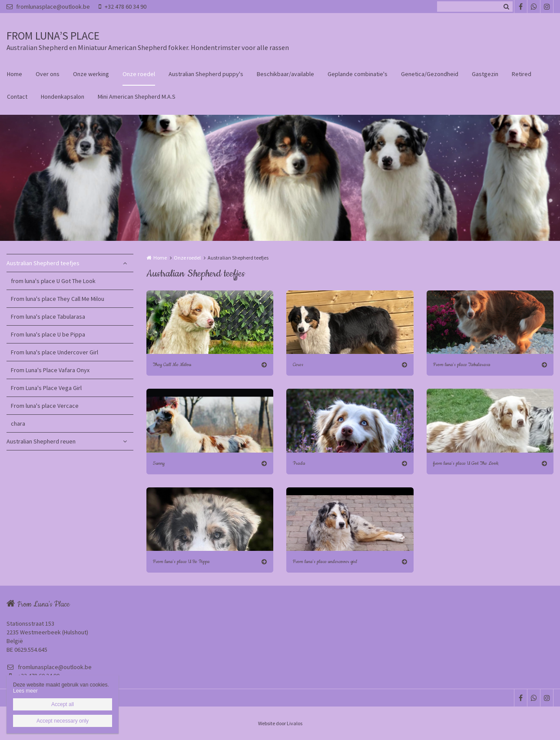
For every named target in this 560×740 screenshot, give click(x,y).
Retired (522, 74)
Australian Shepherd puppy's (206, 74)
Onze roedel (139, 74)
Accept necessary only (63, 721)
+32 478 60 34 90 (123, 7)
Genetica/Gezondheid (430, 74)
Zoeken (506, 7)
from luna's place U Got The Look (53, 281)
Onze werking (91, 74)
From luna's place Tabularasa (48, 317)
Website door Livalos (280, 723)
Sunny (159, 463)
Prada (299, 463)
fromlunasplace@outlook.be (48, 7)
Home (15, 74)
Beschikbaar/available (285, 74)
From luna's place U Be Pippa (181, 562)
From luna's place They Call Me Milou (58, 299)
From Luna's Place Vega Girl (46, 388)
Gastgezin (485, 74)
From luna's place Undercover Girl (55, 352)
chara (18, 423)
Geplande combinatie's (358, 74)
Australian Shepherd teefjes (43, 263)
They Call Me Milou (172, 365)
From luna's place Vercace (45, 406)
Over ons (48, 74)
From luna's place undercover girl (325, 562)
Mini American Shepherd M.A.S (137, 97)
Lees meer (25, 691)
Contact (17, 97)
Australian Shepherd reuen (41, 441)
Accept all (63, 704)
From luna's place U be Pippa (48, 334)
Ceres (298, 365)
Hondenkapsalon (63, 97)
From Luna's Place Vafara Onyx (50, 370)
